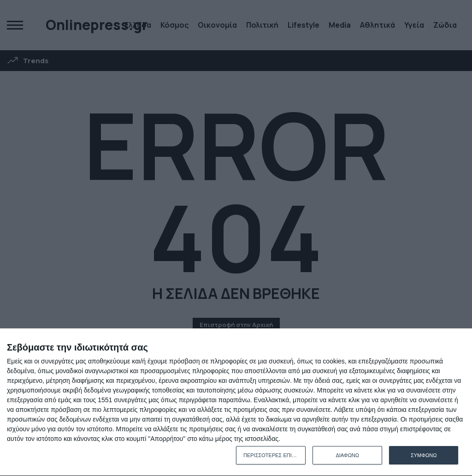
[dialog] (236, 402)
